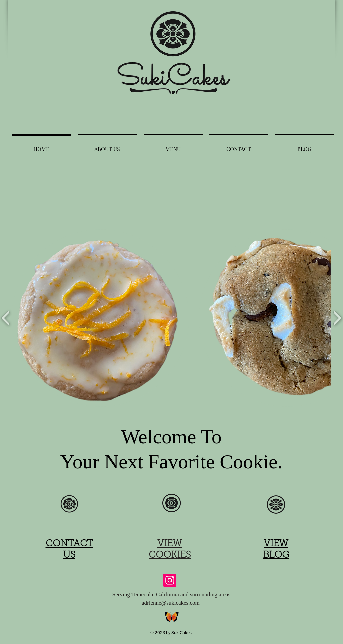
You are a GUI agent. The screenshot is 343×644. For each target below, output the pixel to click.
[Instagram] (170, 580)
